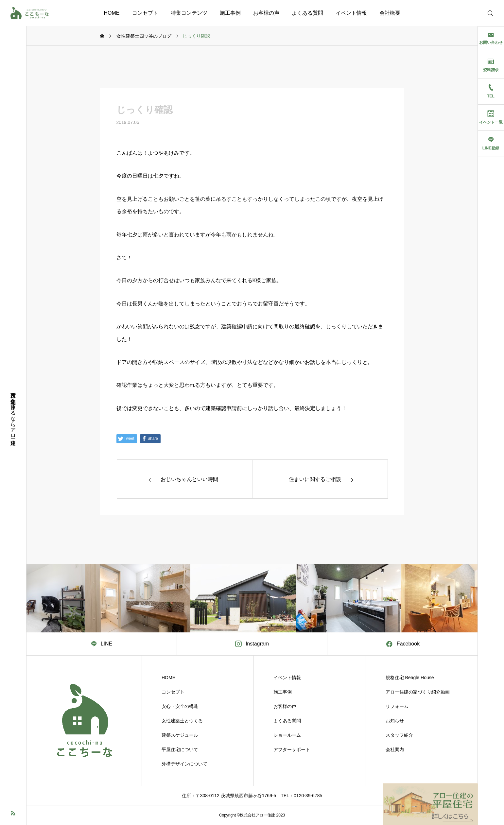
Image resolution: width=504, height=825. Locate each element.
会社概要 (390, 13)
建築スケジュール (180, 735)
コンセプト (145, 13)
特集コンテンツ (189, 13)
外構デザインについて (184, 764)
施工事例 (230, 13)
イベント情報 (351, 13)
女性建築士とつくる (182, 721)
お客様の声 (266, 13)
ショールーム (287, 735)
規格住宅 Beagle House (410, 678)
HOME (112, 13)
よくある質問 (307, 13)
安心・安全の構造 (180, 706)
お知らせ (395, 721)
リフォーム (397, 706)
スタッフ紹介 (399, 735)
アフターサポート (292, 749)
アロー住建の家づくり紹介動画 (418, 692)
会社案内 (395, 749)
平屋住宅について (180, 749)
